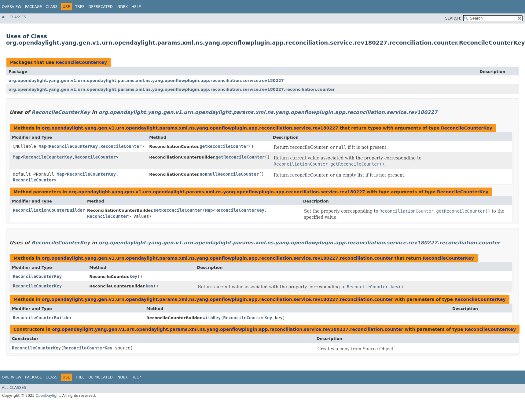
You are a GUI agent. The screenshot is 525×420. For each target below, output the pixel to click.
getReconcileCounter (224, 146)
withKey (212, 318)
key (133, 276)
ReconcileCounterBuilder (42, 318)
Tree (80, 7)
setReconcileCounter (178, 210)
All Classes (14, 17)
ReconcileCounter (121, 146)
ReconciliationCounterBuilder (49, 210)
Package (33, 7)
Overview (12, 7)
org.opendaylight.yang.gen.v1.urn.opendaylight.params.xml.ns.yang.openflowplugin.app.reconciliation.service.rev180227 (146, 80)
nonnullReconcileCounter (229, 174)
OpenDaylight (48, 396)
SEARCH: (453, 18)
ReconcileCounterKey (81, 62)
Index (122, 7)
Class (51, 7)
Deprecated (101, 7)
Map (42, 146)
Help (136, 7)
